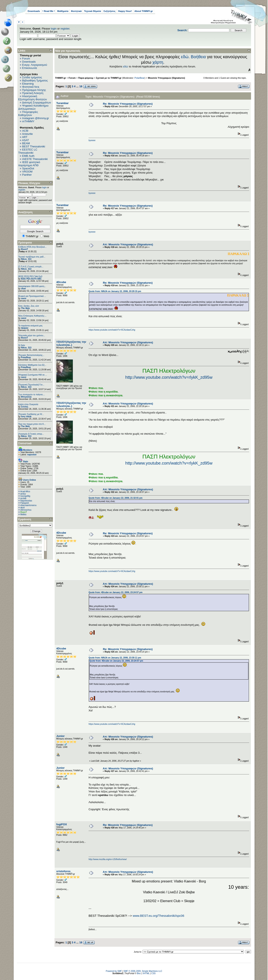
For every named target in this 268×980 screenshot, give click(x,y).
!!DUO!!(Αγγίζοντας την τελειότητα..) (71, 343)
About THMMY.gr (144, 11)
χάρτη (158, 62)
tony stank (26, 417)
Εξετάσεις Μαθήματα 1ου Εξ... (32, 365)
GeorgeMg (25, 496)
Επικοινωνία (30, 68)
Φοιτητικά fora (31, 87)
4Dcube (61, 282)
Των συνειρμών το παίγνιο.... (32, 395)
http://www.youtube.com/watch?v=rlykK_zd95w (169, 377)
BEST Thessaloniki (34, 146)
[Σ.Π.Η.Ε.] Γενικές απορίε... (31, 267)
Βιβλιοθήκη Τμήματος (35, 80)
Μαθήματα (63, 11)
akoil (23, 508)
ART (25, 137)
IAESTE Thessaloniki (35, 159)
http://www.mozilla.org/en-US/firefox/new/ (108, 859)
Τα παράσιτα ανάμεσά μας (30, 326)
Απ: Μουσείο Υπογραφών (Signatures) (128, 244)
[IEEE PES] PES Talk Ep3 (30, 276)
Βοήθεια (198, 57)
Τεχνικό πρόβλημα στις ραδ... (32, 257)
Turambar (62, 103)
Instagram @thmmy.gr (36, 118)
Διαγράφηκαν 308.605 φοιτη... (32, 286)
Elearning (28, 84)
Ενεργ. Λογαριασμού (35, 65)
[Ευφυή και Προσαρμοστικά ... (32, 296)
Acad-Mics (25, 491)
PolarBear (26, 357)
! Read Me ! (49, 11)
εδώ (185, 57)
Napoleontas (26, 501)
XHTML (146, 973)
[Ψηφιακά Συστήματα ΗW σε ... (33, 375)
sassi (24, 298)
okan (23, 289)
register (65, 29)
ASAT (25, 140)
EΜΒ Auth (28, 156)
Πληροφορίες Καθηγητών (28, 113)
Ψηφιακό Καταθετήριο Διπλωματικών (33, 107)
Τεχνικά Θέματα (93, 11)
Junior (61, 736)
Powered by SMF (114, 971)
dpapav (25, 328)
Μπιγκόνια (26, 397)
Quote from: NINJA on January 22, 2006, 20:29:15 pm (115, 291)
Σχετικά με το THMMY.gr (109, 78)
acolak (23, 498)
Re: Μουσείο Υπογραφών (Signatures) (128, 104)
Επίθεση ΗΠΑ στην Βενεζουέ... (32, 247)
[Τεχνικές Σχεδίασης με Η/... (31, 414)
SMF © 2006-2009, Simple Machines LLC (143, 971)
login (54, 29)
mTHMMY (28, 121)
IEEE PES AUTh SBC (31, 279)
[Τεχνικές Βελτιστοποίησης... (31, 355)
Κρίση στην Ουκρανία (28, 404)
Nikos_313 (26, 259)
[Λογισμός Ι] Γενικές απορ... (31, 434)
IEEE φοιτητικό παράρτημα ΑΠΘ (29, 164)
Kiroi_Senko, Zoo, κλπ (29, 306)
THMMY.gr (61, 78)
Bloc (139, 973)
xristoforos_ (64, 871)
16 (81, 86)
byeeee (92, 140)
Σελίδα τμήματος (32, 77)
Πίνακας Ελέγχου (29, 183)
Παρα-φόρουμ (86, 78)
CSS (153, 973)
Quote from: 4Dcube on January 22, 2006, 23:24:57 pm (115, 592)
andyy (23, 494)
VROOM (27, 172)
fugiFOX (62, 824)
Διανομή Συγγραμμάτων (36, 102)
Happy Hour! (125, 11)
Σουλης (25, 407)
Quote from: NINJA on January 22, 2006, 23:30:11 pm (115, 658)
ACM (25, 131)
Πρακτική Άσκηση (33, 93)
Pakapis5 (25, 503)
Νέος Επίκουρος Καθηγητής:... (32, 316)
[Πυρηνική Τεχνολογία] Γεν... (31, 385)
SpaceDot (28, 168)
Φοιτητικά (76, 11)
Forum (26, 59)
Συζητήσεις (110, 11)
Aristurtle (27, 134)
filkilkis (23, 514)
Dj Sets (22, 345)
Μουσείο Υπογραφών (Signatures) (166, 78)
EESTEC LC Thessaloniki (28, 151)
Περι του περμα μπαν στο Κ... (32, 424)
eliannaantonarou (28, 505)
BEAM (26, 143)
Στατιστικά (25, 443)
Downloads (34, 11)
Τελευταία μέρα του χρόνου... (32, 335)
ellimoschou (26, 510)
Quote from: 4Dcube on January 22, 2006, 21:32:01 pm (115, 498)
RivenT (24, 249)
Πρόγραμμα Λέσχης (34, 90)
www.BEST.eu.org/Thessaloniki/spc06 (158, 916)
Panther (27, 175)
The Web (25, 308)
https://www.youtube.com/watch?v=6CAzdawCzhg (112, 330)
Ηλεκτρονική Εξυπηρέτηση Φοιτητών (33, 98)
